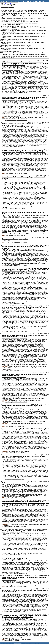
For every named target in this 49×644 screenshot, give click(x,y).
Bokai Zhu (43, 503)
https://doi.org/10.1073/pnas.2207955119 (15, 452)
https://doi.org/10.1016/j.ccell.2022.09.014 (16, 527)
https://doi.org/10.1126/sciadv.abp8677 (15, 479)
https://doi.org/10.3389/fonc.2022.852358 (15, 209)
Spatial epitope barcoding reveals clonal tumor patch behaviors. (18, 47)
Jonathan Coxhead (20, 274)
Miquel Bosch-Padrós (16, 311)
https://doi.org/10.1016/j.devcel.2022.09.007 (16, 120)
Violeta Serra (34, 69)
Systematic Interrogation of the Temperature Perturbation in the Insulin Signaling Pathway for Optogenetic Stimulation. (25, 616)
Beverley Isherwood (26, 69)
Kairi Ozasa (20, 180)
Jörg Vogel (41, 533)
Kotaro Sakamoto (27, 180)
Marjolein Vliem (21, 310)
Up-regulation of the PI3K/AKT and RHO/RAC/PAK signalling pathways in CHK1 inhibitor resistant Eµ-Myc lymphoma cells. (25, 270)
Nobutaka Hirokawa (30, 100)
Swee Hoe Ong (33, 66)
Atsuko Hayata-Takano (37, 180)
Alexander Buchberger (33, 533)
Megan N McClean (21, 127)
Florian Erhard (15, 533)
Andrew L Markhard (7, 431)
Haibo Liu (8, 338)
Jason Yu (19, 66)
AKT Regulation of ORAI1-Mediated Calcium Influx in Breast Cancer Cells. (21, 23)
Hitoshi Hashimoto (12, 181)
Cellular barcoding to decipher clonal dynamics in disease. (17, 45)
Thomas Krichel (17, 643)
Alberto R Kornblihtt (16, 560)
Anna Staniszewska (11, 68)
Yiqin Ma (12, 409)
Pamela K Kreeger (30, 127)
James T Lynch (10, 70)
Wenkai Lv (18, 155)
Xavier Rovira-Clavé (7, 503)
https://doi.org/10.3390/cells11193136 (15, 641)
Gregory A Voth (39, 460)
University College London (7, 7)
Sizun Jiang (25, 503)
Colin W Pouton (24, 249)
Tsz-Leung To (23, 431)
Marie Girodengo (6, 377)
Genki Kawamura (17, 618)
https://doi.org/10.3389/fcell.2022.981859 (15, 370)
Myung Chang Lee (10, 504)
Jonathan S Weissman (16, 484)
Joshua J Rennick (6, 249)
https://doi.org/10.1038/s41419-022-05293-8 (16, 173)
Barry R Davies (41, 69)
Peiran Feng (12, 155)
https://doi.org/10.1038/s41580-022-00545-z (16, 573)
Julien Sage (13, 507)
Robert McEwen (20, 68)
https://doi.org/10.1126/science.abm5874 (15, 498)
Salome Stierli (5, 580)
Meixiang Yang (8, 156)
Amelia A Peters (27, 215)
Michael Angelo (45, 506)
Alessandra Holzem (27, 504)
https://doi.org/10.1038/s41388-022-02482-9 (16, 92)
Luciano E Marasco (7, 560)
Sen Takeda (23, 100)
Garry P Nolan (20, 507)
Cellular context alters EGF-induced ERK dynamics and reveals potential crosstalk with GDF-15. (23, 125)
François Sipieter (29, 310)
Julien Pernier (44, 459)
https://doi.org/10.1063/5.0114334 (14, 147)
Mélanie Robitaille (35, 215)
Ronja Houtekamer (13, 310)
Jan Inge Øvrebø (6, 409)
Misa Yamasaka (13, 180)
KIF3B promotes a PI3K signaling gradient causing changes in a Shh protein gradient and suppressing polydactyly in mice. (24, 98)
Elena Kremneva (30, 459)
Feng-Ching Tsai (6, 459)
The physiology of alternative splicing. (11, 51)
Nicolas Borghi (42, 311)
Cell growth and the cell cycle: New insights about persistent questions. (20, 39)
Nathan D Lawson (15, 338)
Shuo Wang (5, 100)
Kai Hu (4, 338)
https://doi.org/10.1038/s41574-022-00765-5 (16, 243)
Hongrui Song (22, 153)
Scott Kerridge (20, 272)
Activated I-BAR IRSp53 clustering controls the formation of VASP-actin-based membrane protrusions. (24, 457)
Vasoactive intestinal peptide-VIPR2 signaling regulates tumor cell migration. (21, 22)
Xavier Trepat (35, 311)
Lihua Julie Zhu (23, 338)
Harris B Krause (6, 127)
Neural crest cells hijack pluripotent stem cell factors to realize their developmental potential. (25, 53)
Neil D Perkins (13, 275)
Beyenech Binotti (23, 533)
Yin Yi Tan (42, 215)
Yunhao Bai (31, 503)
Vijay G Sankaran (6, 484)
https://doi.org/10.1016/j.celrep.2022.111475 (16, 331)
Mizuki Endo (9, 618)
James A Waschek (21, 181)
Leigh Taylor (28, 274)
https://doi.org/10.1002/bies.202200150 (15, 426)
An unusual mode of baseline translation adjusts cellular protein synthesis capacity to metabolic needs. (23, 531)
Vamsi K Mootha (30, 431)
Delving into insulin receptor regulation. (12, 25)
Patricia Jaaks (9, 69)
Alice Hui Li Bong (6, 215)
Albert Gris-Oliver (25, 66)
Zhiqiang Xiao (29, 153)
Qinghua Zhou (41, 155)
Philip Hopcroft (39, 68)
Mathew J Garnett (17, 69)
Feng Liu (35, 155)
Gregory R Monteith (16, 217)
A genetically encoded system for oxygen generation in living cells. (19, 41)
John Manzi (12, 460)
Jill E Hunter (5, 272)
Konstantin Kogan (19, 460)
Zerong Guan (29, 155)
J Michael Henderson (15, 459)
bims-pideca (4, 1)
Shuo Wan (5, 153)
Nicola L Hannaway (35, 272)
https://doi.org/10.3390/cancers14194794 (15, 235)
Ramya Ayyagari (35, 504)
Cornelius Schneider (7, 533)
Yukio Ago (28, 181)
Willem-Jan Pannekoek (26, 311)
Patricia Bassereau (13, 462)
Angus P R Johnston (32, 249)
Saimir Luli (43, 272)
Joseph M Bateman (21, 377)
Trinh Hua (13, 215)
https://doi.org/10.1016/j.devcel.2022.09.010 (16, 586)
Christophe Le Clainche (29, 460)
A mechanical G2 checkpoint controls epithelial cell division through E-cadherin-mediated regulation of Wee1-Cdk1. (25, 308)
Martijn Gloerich (6, 313)
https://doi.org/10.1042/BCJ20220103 (14, 303)
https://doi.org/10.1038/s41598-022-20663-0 (16, 612)
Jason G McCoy (15, 431)
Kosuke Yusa (17, 70)
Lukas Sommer (13, 580)
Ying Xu (18, 100)
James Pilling (32, 68)
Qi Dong (4, 618)
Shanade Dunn (6, 66)
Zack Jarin (23, 459)
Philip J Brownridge (11, 274)
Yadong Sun (10, 153)
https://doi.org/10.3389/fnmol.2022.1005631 (16, 402)
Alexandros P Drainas (17, 503)
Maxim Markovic (30, 506)
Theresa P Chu (18, 504)
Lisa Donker (5, 310)
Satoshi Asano (5, 180)
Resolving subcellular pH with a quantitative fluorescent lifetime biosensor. (20, 26)
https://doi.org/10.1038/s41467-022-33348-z (16, 266)
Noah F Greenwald (22, 506)
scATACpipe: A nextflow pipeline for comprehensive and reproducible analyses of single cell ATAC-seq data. (25, 336)
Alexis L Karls (13, 127)
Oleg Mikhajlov (6, 460)
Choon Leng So (19, 215)
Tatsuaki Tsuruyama (15, 593)
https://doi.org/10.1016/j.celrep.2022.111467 (16, 555)
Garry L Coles (38, 506)
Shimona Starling (6, 240)
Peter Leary (34, 274)
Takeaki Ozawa (25, 618)
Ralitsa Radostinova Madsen (8, 6)
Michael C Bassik (6, 507)
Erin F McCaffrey (13, 506)
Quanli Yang (35, 153)
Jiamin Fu (16, 153)
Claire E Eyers (5, 275)
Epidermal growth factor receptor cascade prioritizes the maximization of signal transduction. (25, 54)
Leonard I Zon (25, 484)
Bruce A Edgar (18, 409)
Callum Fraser (27, 272)
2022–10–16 (8, 3)
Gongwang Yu (5, 155)
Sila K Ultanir (13, 377)
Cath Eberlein (13, 66)
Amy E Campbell (12, 272)
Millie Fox (26, 68)
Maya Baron (37, 503)
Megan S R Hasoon (42, 274)
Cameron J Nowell (15, 249)
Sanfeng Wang (42, 153)
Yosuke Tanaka (12, 100)
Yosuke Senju (37, 459)
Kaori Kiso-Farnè (6, 593)
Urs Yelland (40, 66)
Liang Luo (23, 155)
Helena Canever (37, 310)
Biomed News (14, 1)
